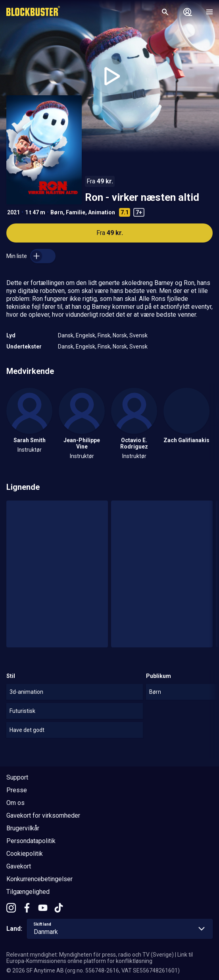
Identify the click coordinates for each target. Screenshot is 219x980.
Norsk (120, 335)
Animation (102, 212)
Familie (76, 212)
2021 (13, 212)
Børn (57, 212)
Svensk (138, 335)
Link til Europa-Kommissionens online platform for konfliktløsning (100, 958)
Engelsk (85, 335)
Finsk (104, 335)
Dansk (66, 335)
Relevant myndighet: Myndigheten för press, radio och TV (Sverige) (90, 955)
